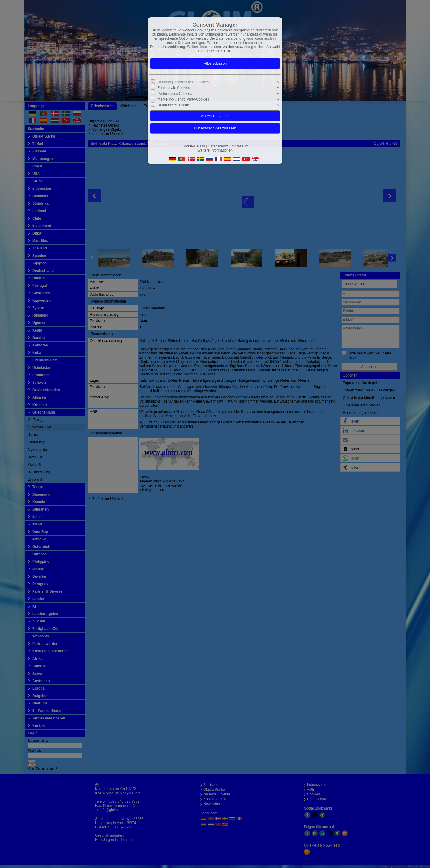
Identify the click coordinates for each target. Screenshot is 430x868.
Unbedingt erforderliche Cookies (183, 82)
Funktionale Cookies (174, 88)
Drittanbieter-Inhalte (173, 105)
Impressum (239, 146)
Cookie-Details (193, 146)
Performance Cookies (175, 93)
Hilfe (228, 51)
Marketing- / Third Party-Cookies (183, 99)
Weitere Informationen (215, 150)
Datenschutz (218, 146)
